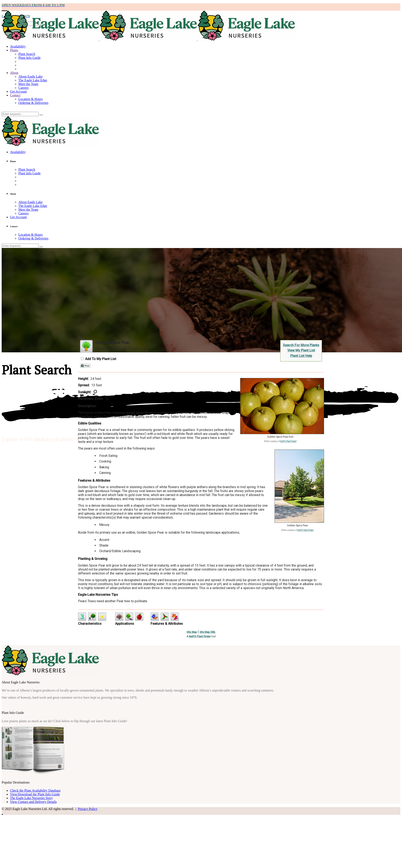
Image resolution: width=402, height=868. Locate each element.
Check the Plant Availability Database (35, 791)
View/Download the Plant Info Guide (35, 794)
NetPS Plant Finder (288, 441)
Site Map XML (207, 632)
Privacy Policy (88, 809)
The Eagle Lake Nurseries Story (31, 798)
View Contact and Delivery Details (33, 802)
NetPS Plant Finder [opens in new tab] (200, 636)
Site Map (192, 632)
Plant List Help (301, 356)
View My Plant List (301, 350)
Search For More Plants (301, 345)
